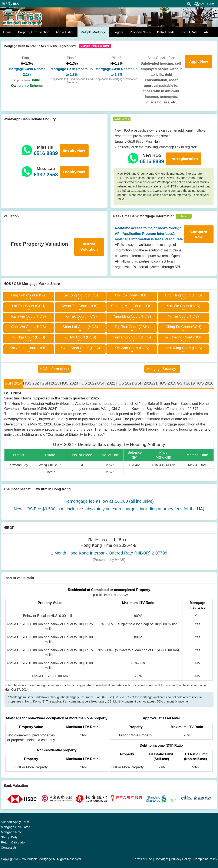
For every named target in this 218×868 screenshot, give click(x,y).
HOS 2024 (32, 383)
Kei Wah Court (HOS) (132, 348)
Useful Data (189, 32)
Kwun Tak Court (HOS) (80, 306)
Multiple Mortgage (93, 32)
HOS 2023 (69, 383)
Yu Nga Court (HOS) (29, 337)
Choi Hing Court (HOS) (184, 295)
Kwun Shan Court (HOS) (80, 348)
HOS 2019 (167, 383)
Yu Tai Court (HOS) (183, 316)
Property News (140, 32)
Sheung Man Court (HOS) (132, 306)
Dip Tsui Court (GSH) (132, 327)
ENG (16, 4)
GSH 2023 (50, 383)
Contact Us (9, 847)
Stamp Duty (9, 837)
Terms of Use (143, 859)
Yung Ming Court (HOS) (132, 316)
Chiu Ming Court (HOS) (184, 348)
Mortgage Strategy (161, 369)
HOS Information (53, 369)
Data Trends (166, 32)
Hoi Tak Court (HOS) (80, 316)
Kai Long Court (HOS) (80, 295)
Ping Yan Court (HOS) (29, 295)
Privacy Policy (181, 859)
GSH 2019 (186, 383)
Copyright (161, 859)
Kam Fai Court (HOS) (29, 316)
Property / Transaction (34, 32)
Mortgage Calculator (15, 827)
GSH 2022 (106, 383)
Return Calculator (13, 842)
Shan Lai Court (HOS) (80, 327)
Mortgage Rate (11, 832)
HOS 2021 (125, 383)
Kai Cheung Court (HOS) (184, 337)
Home (7, 32)
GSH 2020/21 (146, 383)
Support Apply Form (15, 822)
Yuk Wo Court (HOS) (183, 306)
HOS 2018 (204, 383)
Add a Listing (65, 32)
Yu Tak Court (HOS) (80, 337)
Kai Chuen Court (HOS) (29, 348)
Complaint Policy (205, 859)
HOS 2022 (88, 383)
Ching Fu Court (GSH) (184, 327)
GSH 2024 (13, 383)
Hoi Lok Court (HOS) (132, 295)
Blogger (118, 32)
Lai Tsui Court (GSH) (29, 306)
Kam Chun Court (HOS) (132, 337)
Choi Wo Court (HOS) (29, 327)
